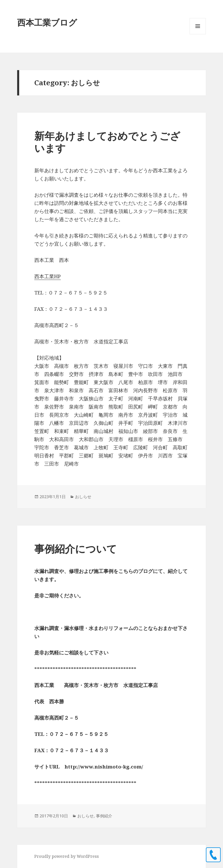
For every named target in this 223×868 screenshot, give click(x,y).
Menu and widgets (198, 34)
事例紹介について (76, 549)
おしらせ (83, 497)
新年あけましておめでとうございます (107, 142)
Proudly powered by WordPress (67, 856)
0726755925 (213, 855)
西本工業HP (48, 276)
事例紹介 (104, 816)
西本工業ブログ (47, 22)
